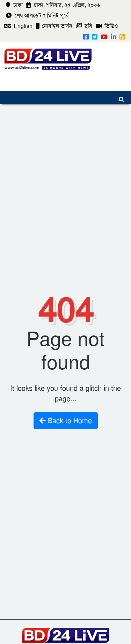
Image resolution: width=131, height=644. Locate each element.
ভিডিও (107, 26)
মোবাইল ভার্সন (54, 26)
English (18, 26)
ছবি (84, 26)
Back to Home (66, 421)
